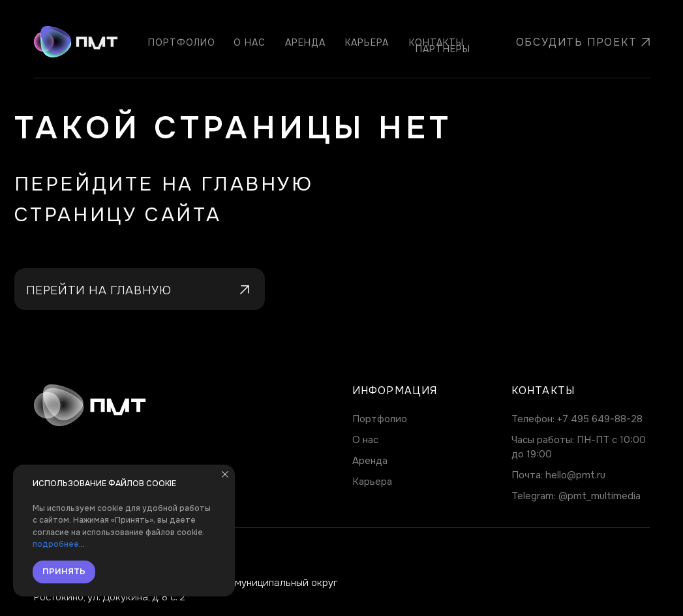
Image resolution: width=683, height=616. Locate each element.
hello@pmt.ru (575, 475)
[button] (573, 42)
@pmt (572, 496)
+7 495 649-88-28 (600, 419)
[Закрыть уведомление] (225, 474)
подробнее (56, 544)
